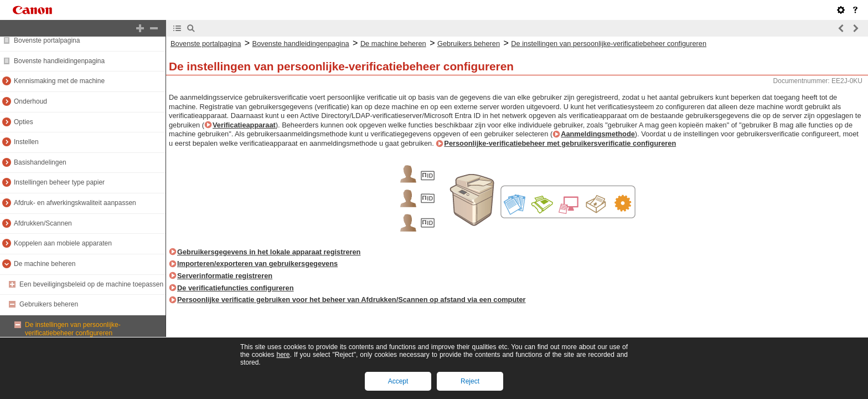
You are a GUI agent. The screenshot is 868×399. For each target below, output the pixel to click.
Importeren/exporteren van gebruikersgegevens (257, 264)
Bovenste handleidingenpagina (59, 61)
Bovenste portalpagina (47, 40)
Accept (398, 381)
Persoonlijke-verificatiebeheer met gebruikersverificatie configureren (560, 143)
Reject (470, 381)
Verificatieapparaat (244, 125)
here (283, 355)
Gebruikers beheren (49, 304)
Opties (24, 122)
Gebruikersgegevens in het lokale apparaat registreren (269, 252)
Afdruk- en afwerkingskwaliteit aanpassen (75, 203)
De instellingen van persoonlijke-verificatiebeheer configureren (73, 329)
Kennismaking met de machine (59, 81)
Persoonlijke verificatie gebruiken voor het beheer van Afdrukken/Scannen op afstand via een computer (352, 300)
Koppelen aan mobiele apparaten (63, 243)
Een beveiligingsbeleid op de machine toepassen (91, 284)
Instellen (26, 142)
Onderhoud (30, 101)
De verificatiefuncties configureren (236, 288)
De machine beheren (45, 264)
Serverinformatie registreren (225, 276)
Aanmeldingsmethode (598, 134)
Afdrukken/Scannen (43, 223)
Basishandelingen (40, 162)
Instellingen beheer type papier (59, 182)
